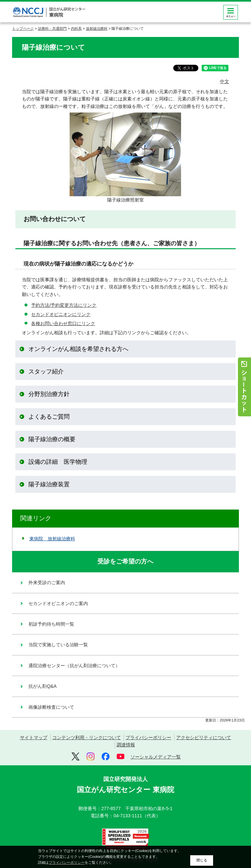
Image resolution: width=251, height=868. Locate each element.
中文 (225, 81)
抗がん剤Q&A (42, 686)
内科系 (76, 28)
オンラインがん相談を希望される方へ (78, 349)
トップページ (23, 28)
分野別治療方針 (49, 394)
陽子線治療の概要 (52, 439)
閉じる (202, 860)
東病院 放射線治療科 (52, 539)
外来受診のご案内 (47, 582)
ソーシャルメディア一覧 (156, 757)
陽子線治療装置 (49, 484)
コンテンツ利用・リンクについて (87, 738)
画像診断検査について (51, 707)
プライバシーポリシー (148, 738)
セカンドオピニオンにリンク (61, 314)
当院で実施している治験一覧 (58, 645)
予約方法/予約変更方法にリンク (64, 305)
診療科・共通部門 (52, 28)
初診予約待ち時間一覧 (51, 624)
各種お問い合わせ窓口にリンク (63, 323)
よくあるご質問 (49, 417)
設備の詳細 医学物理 (58, 462)
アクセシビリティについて (204, 738)
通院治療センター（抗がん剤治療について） (74, 666)
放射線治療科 (97, 28)
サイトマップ (34, 738)
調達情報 (126, 745)
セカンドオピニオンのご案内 (58, 603)
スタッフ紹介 (46, 372)
